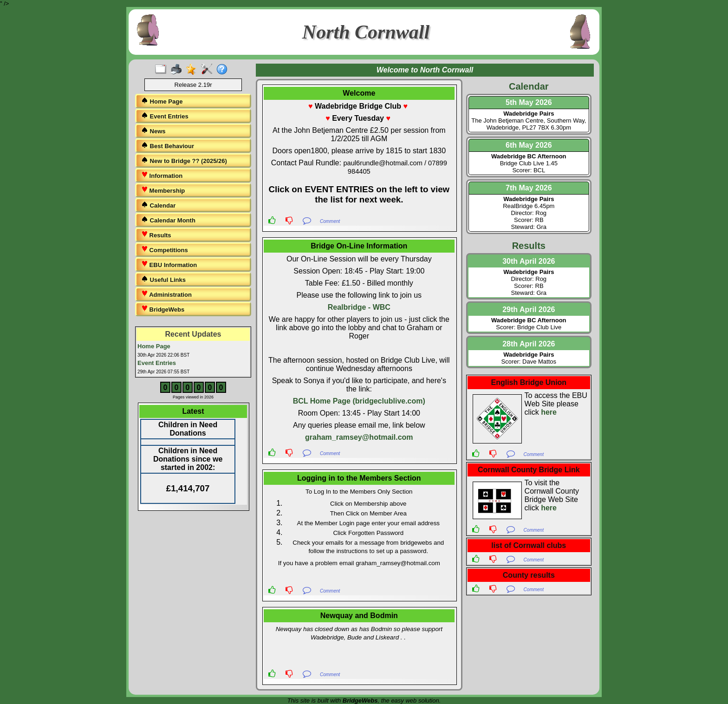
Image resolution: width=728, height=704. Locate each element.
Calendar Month (168, 220)
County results (529, 575)
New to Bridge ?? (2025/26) (184, 160)
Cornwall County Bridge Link (529, 470)
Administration (166, 294)
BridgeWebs (163, 309)
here (549, 412)
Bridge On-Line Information (359, 246)
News (153, 131)
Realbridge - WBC (359, 307)
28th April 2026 (529, 344)
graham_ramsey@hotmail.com (359, 437)
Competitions (165, 250)
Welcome (359, 93)
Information (162, 175)
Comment (330, 221)
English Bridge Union (529, 382)
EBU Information (169, 264)
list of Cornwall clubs (529, 545)
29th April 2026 (529, 310)
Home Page (162, 101)
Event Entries (165, 116)
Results (156, 235)
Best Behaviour (168, 146)
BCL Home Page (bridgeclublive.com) (359, 401)
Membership (163, 190)
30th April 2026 (529, 261)
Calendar (158, 205)
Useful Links (163, 279)
